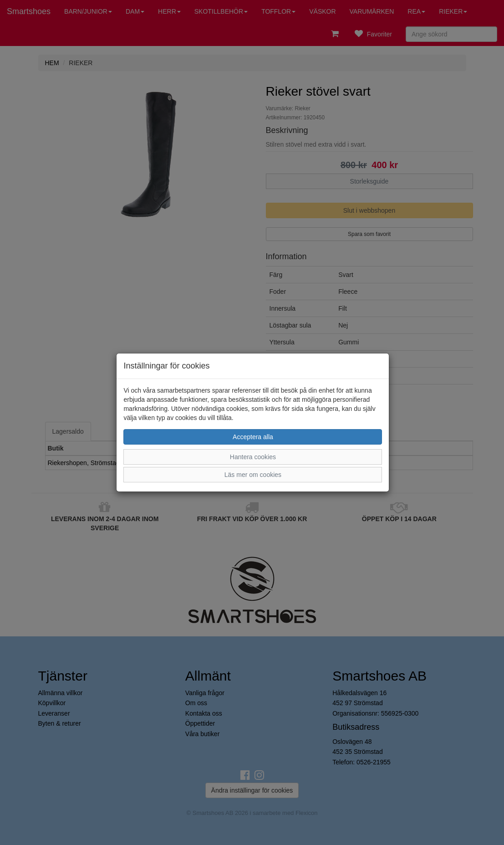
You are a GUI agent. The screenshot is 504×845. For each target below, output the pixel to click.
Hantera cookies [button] (253, 457)
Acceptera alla (253, 437)
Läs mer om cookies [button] (253, 475)
